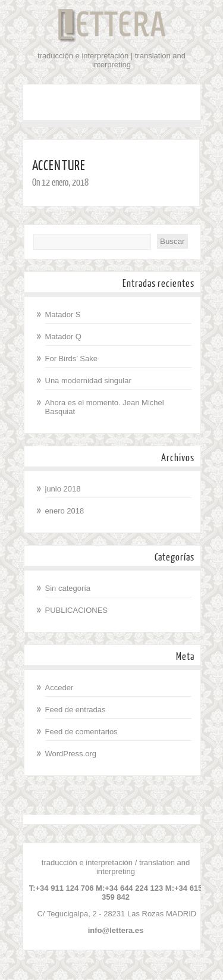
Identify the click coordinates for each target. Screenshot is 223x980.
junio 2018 (63, 489)
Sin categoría (68, 588)
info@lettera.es (116, 930)
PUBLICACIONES (76, 610)
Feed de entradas (76, 710)
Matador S (63, 314)
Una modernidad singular (88, 381)
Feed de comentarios (81, 732)
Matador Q (63, 336)
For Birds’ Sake (71, 359)
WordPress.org (71, 754)
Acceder (59, 688)
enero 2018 (65, 511)
